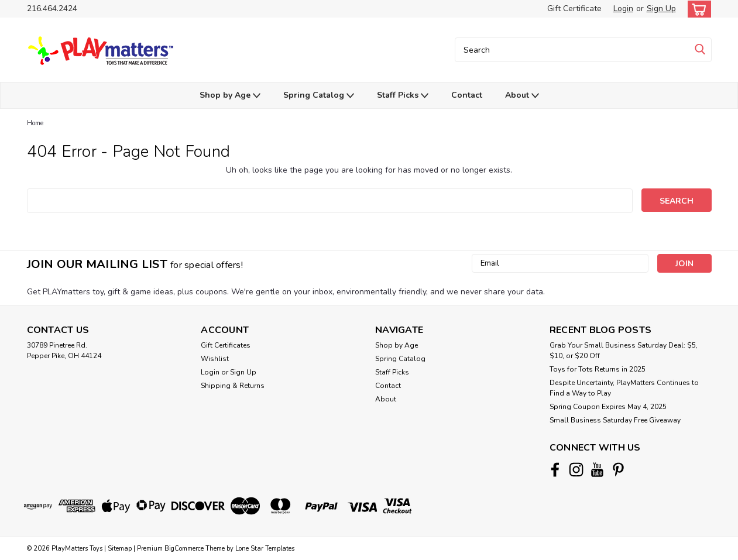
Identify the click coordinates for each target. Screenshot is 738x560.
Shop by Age (230, 96)
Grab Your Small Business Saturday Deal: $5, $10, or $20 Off (624, 351)
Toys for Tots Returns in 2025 (598, 369)
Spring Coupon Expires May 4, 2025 (608, 407)
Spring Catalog (319, 96)
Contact (467, 95)
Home (35, 123)
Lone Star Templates (265, 549)
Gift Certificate (574, 8)
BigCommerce (184, 549)
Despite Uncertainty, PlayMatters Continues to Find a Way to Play (624, 388)
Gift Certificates (226, 345)
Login (623, 8)
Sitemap (120, 549)
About (522, 96)
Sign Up (661, 8)
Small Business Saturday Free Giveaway (615, 420)
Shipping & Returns (233, 386)
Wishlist (215, 359)
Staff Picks (403, 96)
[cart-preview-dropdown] (697, 9)
